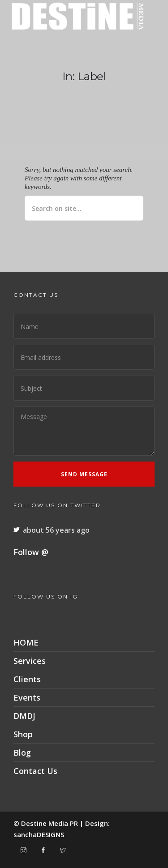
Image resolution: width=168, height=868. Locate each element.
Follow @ (31, 552)
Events (27, 697)
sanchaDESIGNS (39, 834)
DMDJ (24, 716)
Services (30, 661)
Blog (22, 753)
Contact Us (35, 771)
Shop (23, 734)
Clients (27, 679)
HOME (26, 642)
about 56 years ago (56, 530)
